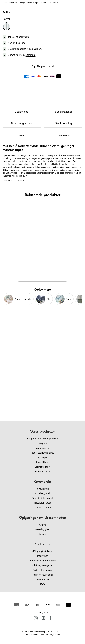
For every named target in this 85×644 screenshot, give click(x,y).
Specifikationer (64, 112)
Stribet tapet (46, 3)
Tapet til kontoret (43, 508)
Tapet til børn (43, 462)
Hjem (5, 3)
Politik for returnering (42, 575)
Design (22, 3)
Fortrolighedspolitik (42, 570)
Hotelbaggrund (42, 493)
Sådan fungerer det (22, 123)
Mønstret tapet (33, 3)
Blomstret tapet (42, 467)
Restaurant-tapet (42, 503)
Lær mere (31, 55)
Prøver (22, 135)
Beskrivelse (22, 112)
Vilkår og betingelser (43, 565)
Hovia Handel (42, 489)
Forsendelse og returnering (42, 561)
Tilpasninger (64, 135)
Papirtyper (42, 556)
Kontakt (42, 534)
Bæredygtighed (43, 529)
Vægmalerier (42, 448)
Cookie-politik (42, 579)
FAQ (42, 584)
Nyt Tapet (43, 457)
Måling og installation (43, 551)
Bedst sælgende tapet (42, 453)
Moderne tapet (42, 472)
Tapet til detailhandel (42, 498)
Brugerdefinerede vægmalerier (42, 439)
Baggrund (13, 3)
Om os (42, 525)
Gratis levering (63, 123)
